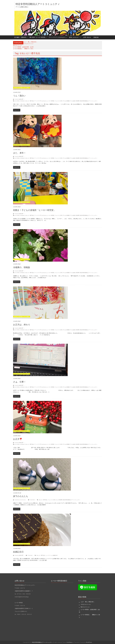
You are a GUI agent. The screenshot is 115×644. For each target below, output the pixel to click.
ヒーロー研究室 (51, 101)
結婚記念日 (18, 552)
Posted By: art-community (20, 500)
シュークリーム (49, 555)
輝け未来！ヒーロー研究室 (37, 37)
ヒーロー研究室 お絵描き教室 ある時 (23, 47)
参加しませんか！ (74, 37)
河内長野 (77, 101)
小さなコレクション (28, 44)
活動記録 (96, 37)
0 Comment (31, 500)
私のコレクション (18, 45)
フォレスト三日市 (59, 101)
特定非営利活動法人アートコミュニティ (38, 4)
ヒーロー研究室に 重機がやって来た (23, 49)
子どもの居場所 (66, 101)
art (15, 101)
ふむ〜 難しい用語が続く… (31, 42)
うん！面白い (20, 96)
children (18, 101)
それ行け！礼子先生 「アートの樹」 (22, 88)
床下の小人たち (21, 496)
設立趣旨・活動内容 (20, 37)
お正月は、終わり (22, 325)
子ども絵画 (73, 101)
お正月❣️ (18, 439)
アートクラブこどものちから (57, 37)
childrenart (22, 101)
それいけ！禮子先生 (29, 101)
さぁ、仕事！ (19, 382)
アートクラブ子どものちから (41, 101)
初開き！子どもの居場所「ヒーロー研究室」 (34, 210)
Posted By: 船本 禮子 (19, 99)
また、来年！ (19, 153)
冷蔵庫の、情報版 (22, 267)
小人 (57, 500)
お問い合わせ (87, 37)
